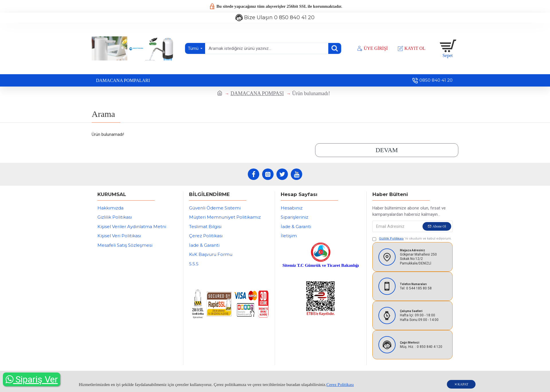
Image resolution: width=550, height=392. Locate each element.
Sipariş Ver (32, 379)
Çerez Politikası (340, 385)
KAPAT (463, 384)
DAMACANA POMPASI (257, 93)
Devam (387, 150)
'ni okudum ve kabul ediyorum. (412, 239)
